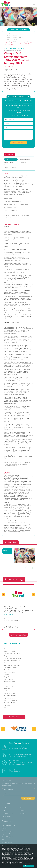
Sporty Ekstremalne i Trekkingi (13, 661)
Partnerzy (23, 810)
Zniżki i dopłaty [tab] (9, 162)
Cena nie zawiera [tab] (25, 165)
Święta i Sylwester (9, 679)
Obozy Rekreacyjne (12, 36)
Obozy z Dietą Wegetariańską (15, 38)
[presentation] (28, 568)
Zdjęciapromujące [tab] (6, 551)
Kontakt (4, 807)
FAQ (21, 807)
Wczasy (6, 663)
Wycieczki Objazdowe (10, 698)
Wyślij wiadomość (19, 143)
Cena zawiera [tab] (8, 165)
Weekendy (7, 689)
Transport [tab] (23, 162)
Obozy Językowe (9, 670)
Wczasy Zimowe (9, 686)
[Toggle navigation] (34, 4)
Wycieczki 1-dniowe (10, 693)
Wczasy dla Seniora (10, 682)
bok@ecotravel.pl (15, 772)
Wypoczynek (8, 707)
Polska (6, 66)
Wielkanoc (7, 691)
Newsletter (23, 813)
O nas (4, 810)
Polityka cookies (6, 816)
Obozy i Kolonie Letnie (21, 34)
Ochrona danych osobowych (18, 864)
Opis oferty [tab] (9, 155)
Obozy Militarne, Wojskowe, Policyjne (17, 41)
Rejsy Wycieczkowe (9, 672)
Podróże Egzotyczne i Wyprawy (13, 658)
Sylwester (7, 675)
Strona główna (8, 34)
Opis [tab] (7, 159)
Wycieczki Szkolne (7, 843)
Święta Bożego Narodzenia (11, 677)
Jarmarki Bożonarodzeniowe (12, 665)
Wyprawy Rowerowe (10, 703)
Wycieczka (7, 705)
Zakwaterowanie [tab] (25, 159)
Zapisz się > (28, 798)
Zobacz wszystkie (18, 635)
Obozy (6, 649)
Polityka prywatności (8, 862)
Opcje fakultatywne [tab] (10, 168)
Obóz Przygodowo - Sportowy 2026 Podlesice (16, 608)
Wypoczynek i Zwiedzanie (11, 700)
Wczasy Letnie (8, 684)
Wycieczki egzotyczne (10, 696)
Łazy (12, 66)
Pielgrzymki (7, 656)
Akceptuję (28, 866)
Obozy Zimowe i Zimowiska (12, 654)
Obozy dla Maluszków (10, 668)
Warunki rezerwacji (7, 813)
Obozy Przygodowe (12, 39)
